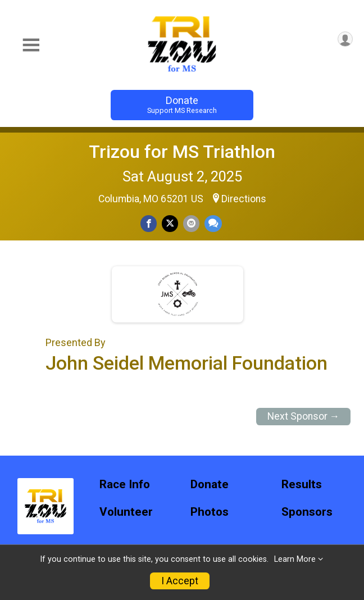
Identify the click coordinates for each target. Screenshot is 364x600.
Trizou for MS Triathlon (182, 152)
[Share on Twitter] (170, 223)
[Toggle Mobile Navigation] (31, 45)
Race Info (125, 485)
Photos (210, 512)
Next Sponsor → (304, 416)
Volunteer (126, 512)
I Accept (180, 581)
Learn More (295, 559)
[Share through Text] (213, 223)
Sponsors (307, 512)
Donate (182, 105)
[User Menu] (345, 39)
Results (302, 485)
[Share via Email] (191, 223)
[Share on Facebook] (149, 223)
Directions (244, 199)
